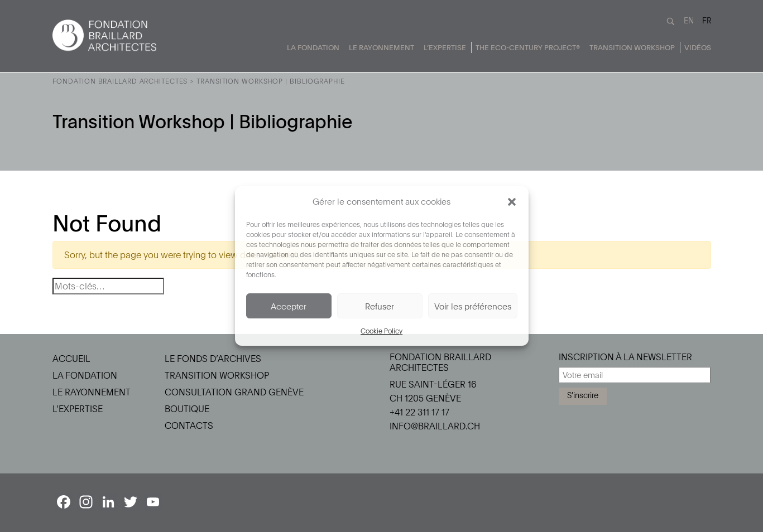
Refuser (380, 306)
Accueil (71, 359)
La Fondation (313, 47)
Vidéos (698, 47)
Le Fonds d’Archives (213, 359)
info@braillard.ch (435, 426)
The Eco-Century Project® (528, 47)
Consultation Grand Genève (234, 392)
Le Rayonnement (381, 47)
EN (689, 20)
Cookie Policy (381, 331)
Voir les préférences (473, 306)
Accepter (289, 306)
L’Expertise (445, 47)
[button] (512, 201)
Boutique (187, 409)
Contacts (189, 425)
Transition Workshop (632, 47)
